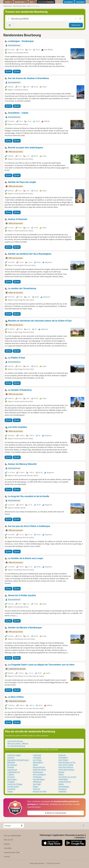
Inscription (68, 2)
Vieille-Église (63, 779)
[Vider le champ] (76, 19)
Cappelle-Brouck (14, 772)
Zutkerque (62, 791)
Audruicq (11, 758)
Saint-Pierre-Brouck (66, 767)
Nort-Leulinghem (39, 774)
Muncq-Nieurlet (39, 767)
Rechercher (76, 25)
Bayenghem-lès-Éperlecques (18, 760)
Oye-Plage (37, 784)
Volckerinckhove (65, 782)
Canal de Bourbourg (15, 741)
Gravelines (11, 789)
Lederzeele (37, 755)
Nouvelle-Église (39, 779)
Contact (7, 857)
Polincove (37, 789)
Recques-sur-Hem (40, 791)
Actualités (8, 848)
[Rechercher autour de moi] (80, 19)
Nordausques (38, 772)
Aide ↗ (32, 2)
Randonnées (21, 2)
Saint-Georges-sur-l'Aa (67, 762)
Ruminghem (63, 758)
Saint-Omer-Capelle (66, 765)
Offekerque (37, 782)
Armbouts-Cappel (14, 755)
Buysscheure (12, 770)
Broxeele (11, 767)
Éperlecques (12, 779)
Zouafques (62, 789)
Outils (8, 2)
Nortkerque (37, 777)
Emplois (7, 844)
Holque (10, 791)
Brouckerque (12, 765)
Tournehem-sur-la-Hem (67, 777)
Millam (35, 765)
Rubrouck (62, 755)
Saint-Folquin (63, 760)
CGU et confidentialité (12, 836)
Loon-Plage (37, 760)
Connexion (80, 2)
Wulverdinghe (64, 787)
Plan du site (8, 840)
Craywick (11, 774)
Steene (61, 774)
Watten (61, 784)
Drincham (11, 777)
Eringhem (11, 782)
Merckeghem (38, 762)
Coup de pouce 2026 (13, 852)
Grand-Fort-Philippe (15, 784)
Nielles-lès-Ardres (40, 770)
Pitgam (36, 787)
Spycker (61, 772)
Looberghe (37, 758)
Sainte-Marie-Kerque (66, 770)
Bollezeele (11, 762)
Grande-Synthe (13, 787)
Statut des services (37, 863)
